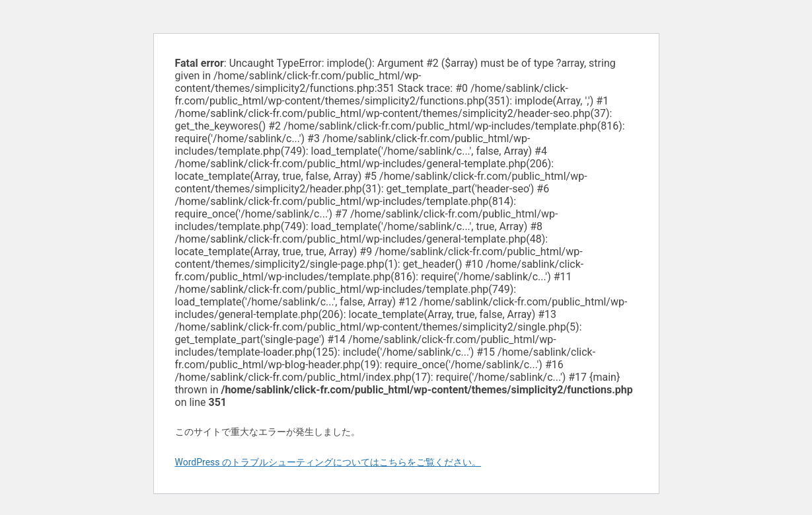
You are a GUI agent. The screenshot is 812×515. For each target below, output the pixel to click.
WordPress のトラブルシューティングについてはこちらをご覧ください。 (328, 462)
